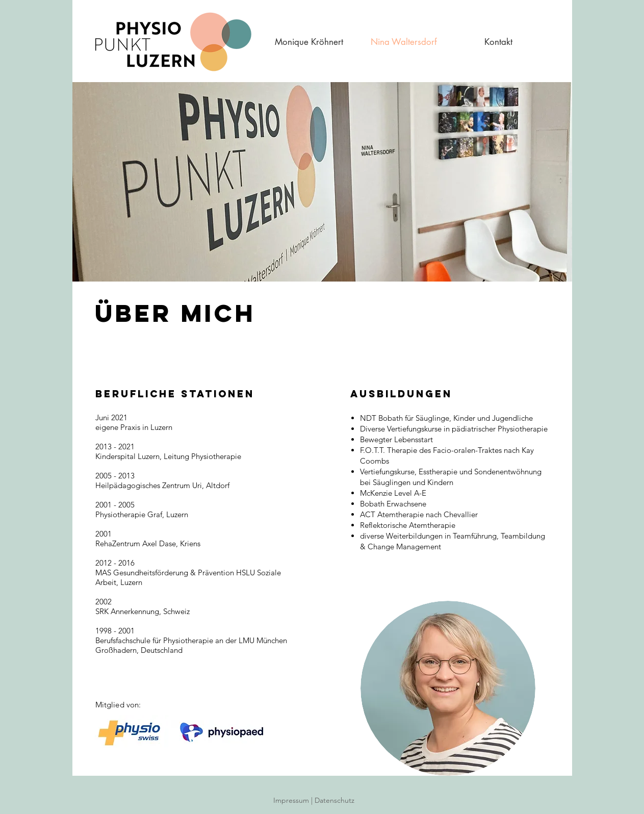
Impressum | (294, 800)
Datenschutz (342, 800)
